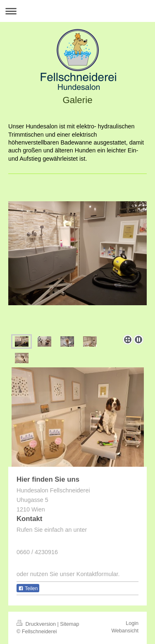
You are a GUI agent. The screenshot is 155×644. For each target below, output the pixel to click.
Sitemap (69, 624)
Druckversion (37, 624)
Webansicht (125, 631)
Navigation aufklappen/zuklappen (77, 11)
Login (132, 623)
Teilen (28, 589)
